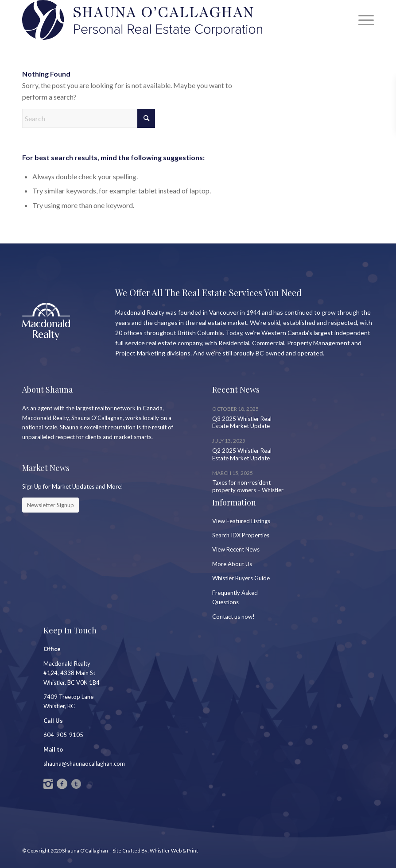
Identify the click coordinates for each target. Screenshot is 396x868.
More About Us (232, 564)
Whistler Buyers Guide (241, 578)
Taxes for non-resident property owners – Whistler (248, 486)
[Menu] (362, 20)
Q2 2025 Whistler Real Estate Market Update (242, 454)
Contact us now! (233, 617)
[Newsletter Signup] (50, 505)
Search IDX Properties (241, 535)
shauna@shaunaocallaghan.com (84, 764)
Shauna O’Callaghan (85, 851)
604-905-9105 (63, 735)
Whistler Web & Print (174, 851)
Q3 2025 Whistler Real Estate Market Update (242, 422)
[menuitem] (362, 20)
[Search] (89, 118)
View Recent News (236, 549)
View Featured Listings (241, 521)
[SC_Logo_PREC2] (142, 20)
